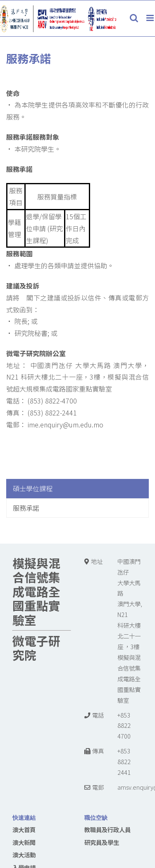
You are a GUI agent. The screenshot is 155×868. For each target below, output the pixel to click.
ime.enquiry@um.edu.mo (65, 425)
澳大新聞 (24, 842)
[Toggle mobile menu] (151, 18)
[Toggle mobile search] (134, 18)
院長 (21, 321)
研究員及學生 (102, 842)
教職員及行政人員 (107, 829)
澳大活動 (24, 855)
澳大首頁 (24, 829)
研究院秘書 (31, 333)
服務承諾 (26, 508)
